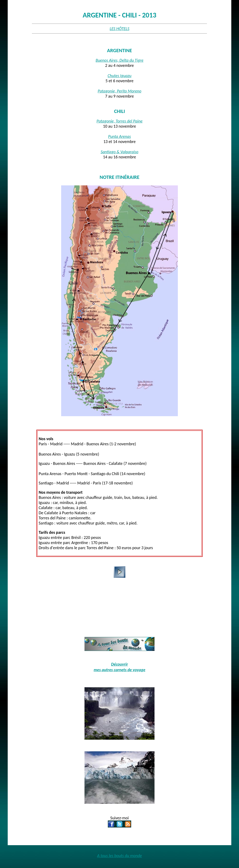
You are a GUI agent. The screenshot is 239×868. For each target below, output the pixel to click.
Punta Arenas (119, 136)
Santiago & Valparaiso (119, 152)
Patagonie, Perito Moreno (119, 91)
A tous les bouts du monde (119, 856)
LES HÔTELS (119, 29)
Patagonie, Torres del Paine (119, 121)
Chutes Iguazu (119, 76)
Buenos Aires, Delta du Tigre (120, 60)
